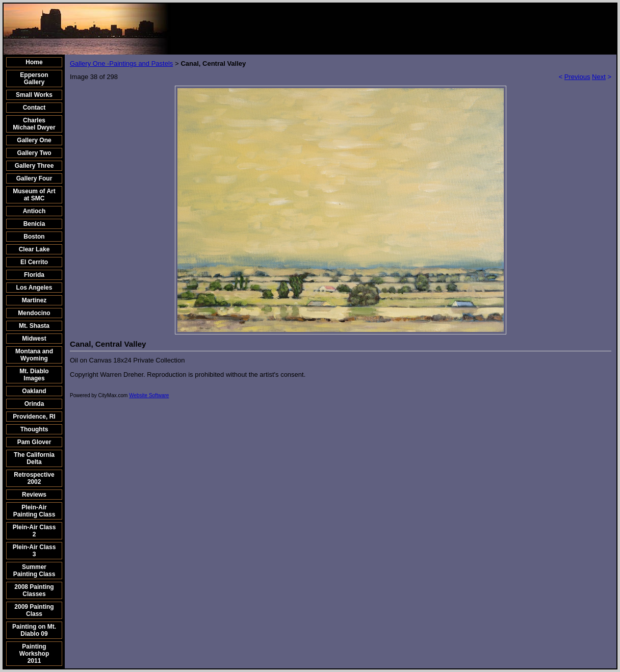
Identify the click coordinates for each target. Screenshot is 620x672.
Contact (34, 108)
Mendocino (34, 313)
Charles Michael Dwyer (34, 124)
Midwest (34, 339)
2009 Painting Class (34, 610)
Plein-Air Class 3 (34, 551)
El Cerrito (34, 262)
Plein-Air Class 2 (34, 531)
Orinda (34, 404)
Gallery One (34, 140)
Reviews (34, 495)
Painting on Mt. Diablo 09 (34, 630)
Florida (34, 275)
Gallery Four (34, 178)
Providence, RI (34, 417)
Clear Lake (34, 249)
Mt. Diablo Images (34, 375)
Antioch (34, 211)
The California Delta (34, 458)
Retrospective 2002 (34, 478)
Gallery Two (34, 153)
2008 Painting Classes (34, 590)
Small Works (34, 95)
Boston (34, 237)
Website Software (149, 395)
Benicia (34, 224)
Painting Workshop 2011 (34, 654)
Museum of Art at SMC (34, 195)
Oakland (34, 391)
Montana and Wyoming (34, 355)
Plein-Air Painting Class (34, 511)
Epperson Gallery (34, 79)
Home (34, 62)
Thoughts (34, 429)
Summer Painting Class (34, 571)
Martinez (34, 300)
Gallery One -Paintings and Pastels (121, 63)
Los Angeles (34, 288)
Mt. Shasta (34, 326)
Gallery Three (34, 166)
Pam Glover (34, 442)
